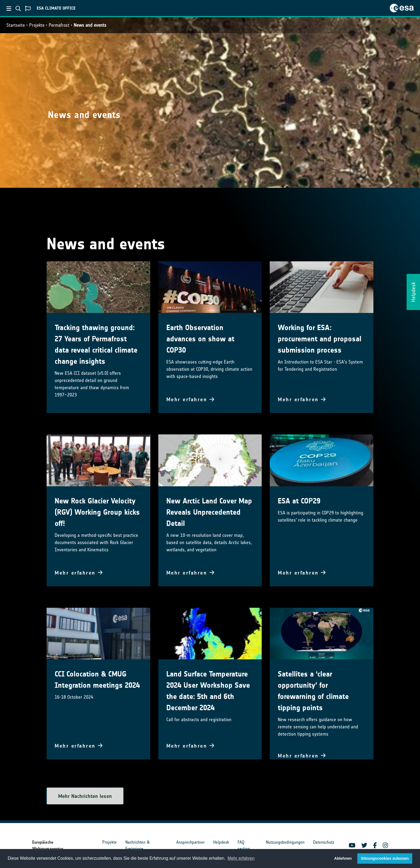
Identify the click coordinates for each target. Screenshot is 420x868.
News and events (90, 25)
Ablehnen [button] (343, 858)
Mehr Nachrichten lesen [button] (85, 796)
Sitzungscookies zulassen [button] (385, 858)
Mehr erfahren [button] (241, 858)
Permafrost (59, 25)
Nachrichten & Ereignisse (137, 845)
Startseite (16, 25)
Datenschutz (324, 842)
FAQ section (244, 845)
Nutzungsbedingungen (285, 842)
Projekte (37, 25)
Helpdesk (221, 842)
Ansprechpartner (190, 842)
